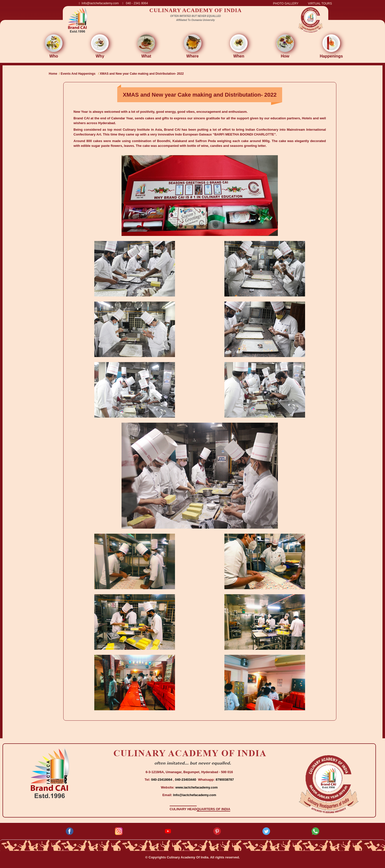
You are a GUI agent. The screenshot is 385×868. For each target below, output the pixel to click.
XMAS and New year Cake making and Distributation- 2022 (142, 74)
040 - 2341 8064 (135, 3)
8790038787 (224, 780)
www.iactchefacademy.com (197, 787)
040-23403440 (186, 780)
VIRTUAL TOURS (320, 4)
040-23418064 (162, 780)
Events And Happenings (78, 74)
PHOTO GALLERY (286, 4)
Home (53, 74)
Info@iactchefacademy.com (99, 3)
